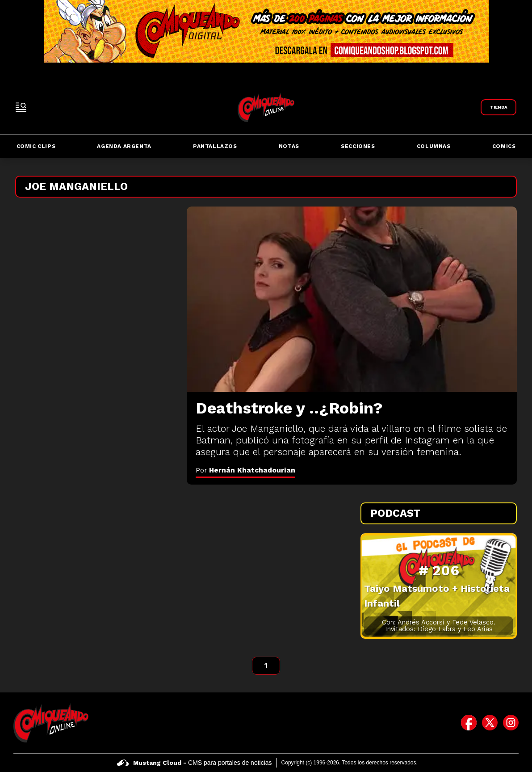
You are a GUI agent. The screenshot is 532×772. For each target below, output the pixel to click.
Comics (504, 146)
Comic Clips (36, 146)
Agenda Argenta (124, 146)
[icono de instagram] (511, 723)
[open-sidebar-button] (21, 107)
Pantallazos (215, 146)
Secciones (358, 146)
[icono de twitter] (490, 723)
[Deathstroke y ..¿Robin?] (352, 300)
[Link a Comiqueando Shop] (498, 107)
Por (245, 470)
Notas (289, 146)
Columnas (434, 146)
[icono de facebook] (469, 723)
